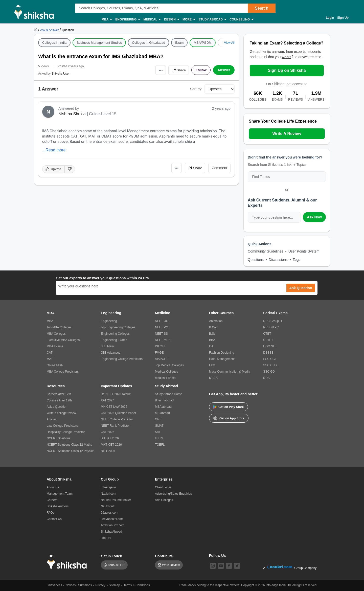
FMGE (159, 353)
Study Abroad (212, 20)
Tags (297, 260)
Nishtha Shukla (72, 114)
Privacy (100, 585)
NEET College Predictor (117, 419)
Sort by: (196, 89)
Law (212, 365)
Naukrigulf (108, 506)
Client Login (163, 487)
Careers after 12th (59, 394)
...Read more (54, 150)
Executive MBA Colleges (63, 340)
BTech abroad (164, 400)
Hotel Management (222, 359)
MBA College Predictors (63, 372)
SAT (158, 432)
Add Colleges (164, 500)
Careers (52, 500)
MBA (107, 20)
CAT (50, 353)
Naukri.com (109, 494)
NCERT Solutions (59, 438)
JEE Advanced (111, 353)
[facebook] (229, 566)
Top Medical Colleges (169, 365)
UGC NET (270, 346)
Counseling (241, 20)
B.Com (214, 327)
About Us (53, 487)
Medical (152, 20)
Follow (201, 70)
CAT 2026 (108, 432)
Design (171, 20)
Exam (179, 43)
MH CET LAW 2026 (114, 407)
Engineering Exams (114, 340)
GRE (158, 419)
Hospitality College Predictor (66, 432)
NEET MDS (163, 340)
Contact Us (54, 519)
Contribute (164, 556)
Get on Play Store (229, 407)
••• (159, 70)
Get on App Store (229, 418)
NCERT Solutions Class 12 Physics (71, 451)
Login (330, 18)
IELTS (159, 438)
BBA (212, 340)
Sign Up (343, 18)
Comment (220, 168)
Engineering (127, 20)
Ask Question (301, 288)
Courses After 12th (59, 400)
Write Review (171, 565)
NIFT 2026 (108, 451)
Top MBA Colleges (59, 327)
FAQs (51, 513)
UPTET (268, 340)
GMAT (159, 426)
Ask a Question (57, 407)
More (189, 20)
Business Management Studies (99, 43)
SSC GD (269, 372)
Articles (52, 419)
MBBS (213, 378)
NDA (266, 378)
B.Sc (212, 334)
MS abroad (162, 413)
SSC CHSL (271, 365)
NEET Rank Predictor (115, 426)
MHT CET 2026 (111, 445)
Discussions (278, 260)
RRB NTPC (271, 327)
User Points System (304, 251)
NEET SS (161, 334)
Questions (256, 260)
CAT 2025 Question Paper (119, 413)
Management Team (60, 494)
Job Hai (106, 538)
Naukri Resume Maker (116, 500)
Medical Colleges (166, 372)
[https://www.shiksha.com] (36, 30)
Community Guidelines (266, 251)
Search (261, 8)
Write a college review (62, 413)
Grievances (54, 585)
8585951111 (116, 565)
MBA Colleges (56, 334)
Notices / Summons (79, 585)
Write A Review (287, 134)
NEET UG (162, 321)
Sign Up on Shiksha (287, 70)
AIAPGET (162, 359)
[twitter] (237, 566)
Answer (224, 70)
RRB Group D (272, 321)
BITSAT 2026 (110, 438)
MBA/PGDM (203, 43)
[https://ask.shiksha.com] (50, 30)
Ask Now (314, 217)
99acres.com (110, 513)
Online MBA (55, 365)
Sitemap (115, 585)
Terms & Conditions (137, 585)
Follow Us (217, 556)
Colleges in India (54, 43)
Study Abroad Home (168, 394)
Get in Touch (112, 556)
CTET (267, 334)
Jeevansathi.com (112, 519)
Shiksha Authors (58, 506)
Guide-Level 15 (103, 114)
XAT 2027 (107, 400)
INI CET (160, 346)
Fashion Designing (222, 353)
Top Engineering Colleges (118, 327)
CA (211, 346)
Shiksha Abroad (111, 532)
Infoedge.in (108, 487)
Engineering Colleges (115, 334)
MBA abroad (163, 407)
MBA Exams (55, 346)
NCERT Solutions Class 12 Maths (70, 445)
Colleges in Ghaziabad (149, 43)
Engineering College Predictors (122, 359)
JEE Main (107, 346)
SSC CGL (270, 359)
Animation (216, 321)
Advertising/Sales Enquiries (173, 494)
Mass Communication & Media (230, 372)
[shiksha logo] (68, 562)
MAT (50, 359)
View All (229, 43)
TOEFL (160, 445)
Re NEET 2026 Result (116, 394)
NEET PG (162, 327)
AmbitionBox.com (113, 525)
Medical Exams (165, 378)
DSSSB (268, 353)
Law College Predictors (62, 426)
